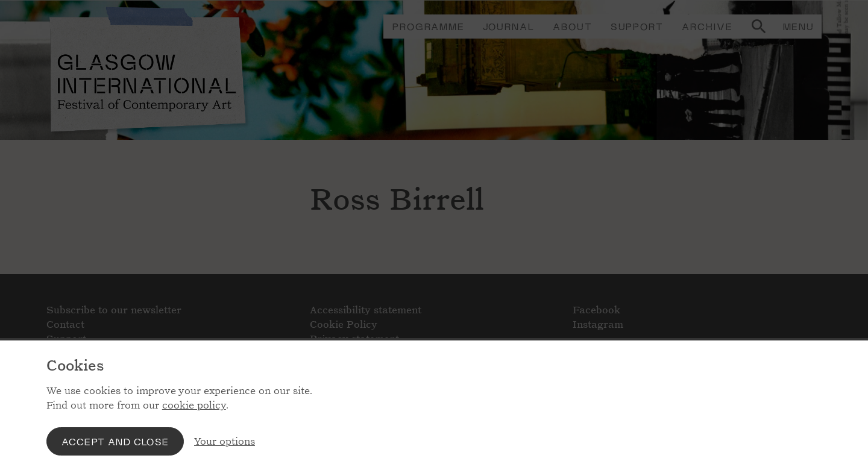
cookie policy (194, 405)
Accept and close (115, 441)
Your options (225, 441)
